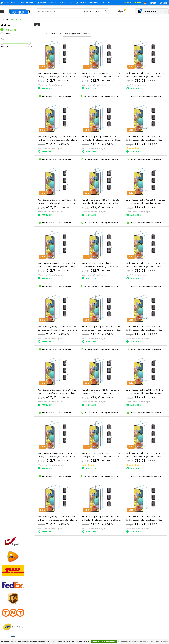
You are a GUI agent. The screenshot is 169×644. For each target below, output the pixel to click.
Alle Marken (11, 30)
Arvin (22, 20)
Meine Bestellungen (52, 589)
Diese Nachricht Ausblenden (104, 641)
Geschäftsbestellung (10, 615)
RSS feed (4, 621)
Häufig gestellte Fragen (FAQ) (14, 618)
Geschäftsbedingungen (11, 586)
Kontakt (4, 592)
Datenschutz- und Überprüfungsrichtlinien (19, 602)
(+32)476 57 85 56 (144, 629)
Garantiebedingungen (10, 596)
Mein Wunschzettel (52, 596)
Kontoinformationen (10, 608)
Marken (14, 20)
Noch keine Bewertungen (50, 85)
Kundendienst (7, 599)
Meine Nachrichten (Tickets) (56, 592)
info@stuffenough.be (138, 624)
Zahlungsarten (7, 589)
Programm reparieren (10, 605)
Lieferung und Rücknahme (12, 612)
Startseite (5, 20)
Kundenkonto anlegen (53, 586)
